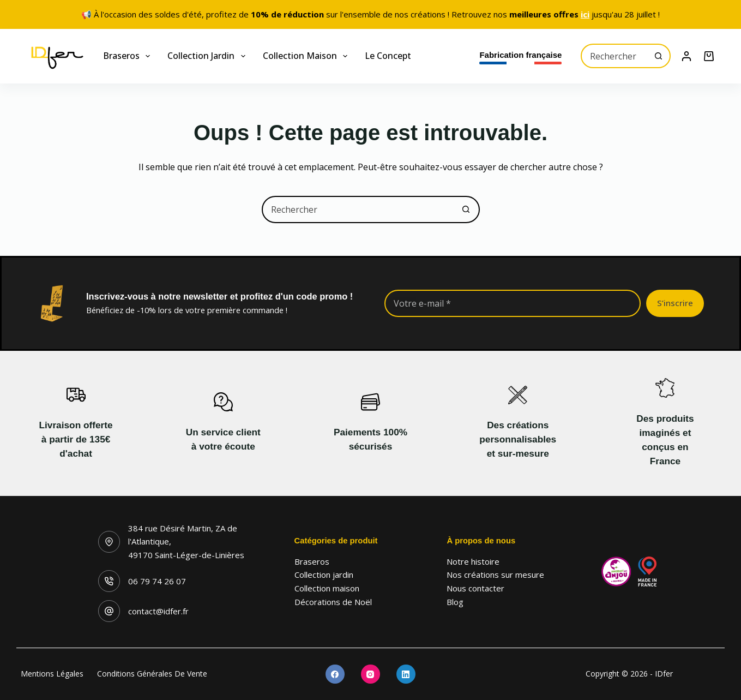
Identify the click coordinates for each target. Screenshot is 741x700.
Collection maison (307, 56)
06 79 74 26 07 (157, 581)
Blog (455, 602)
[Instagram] (370, 674)
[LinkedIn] (406, 674)
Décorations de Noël (333, 602)
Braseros (129, 56)
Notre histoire (473, 561)
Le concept (388, 56)
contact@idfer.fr (158, 611)
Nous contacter (475, 588)
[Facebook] (335, 674)
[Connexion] (686, 56)
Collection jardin (208, 56)
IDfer (664, 674)
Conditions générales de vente (152, 674)
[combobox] (615, 56)
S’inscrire (675, 303)
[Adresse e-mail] (513, 303)
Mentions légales (52, 674)
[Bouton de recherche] (658, 56)
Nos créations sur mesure (495, 575)
